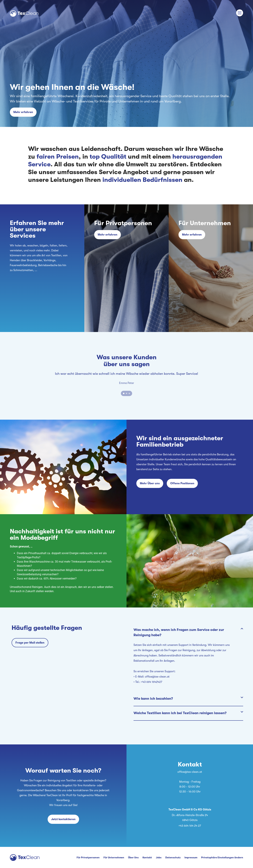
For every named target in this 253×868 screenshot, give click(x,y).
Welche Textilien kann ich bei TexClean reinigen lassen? (180, 713)
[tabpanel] (126, 378)
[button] (188, 633)
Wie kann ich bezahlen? (153, 699)
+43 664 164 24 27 (190, 826)
